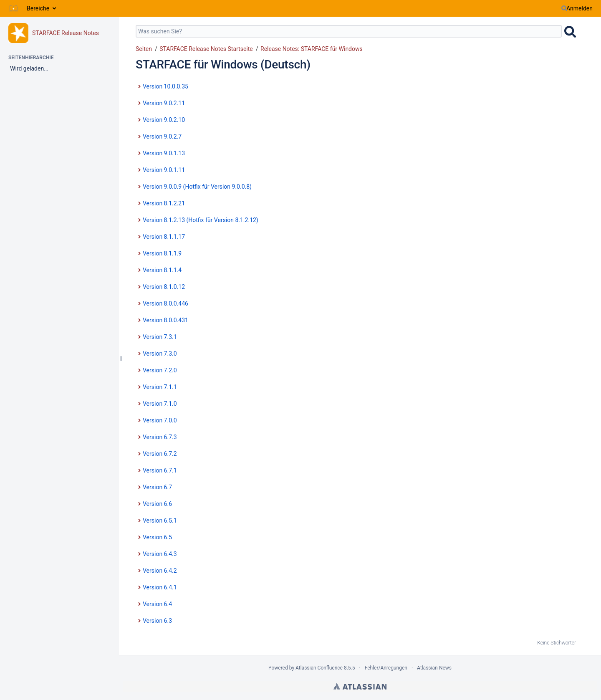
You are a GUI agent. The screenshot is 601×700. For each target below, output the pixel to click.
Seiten (144, 49)
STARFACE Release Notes (66, 33)
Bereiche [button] (38, 8)
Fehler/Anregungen (386, 668)
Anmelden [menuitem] (580, 8)
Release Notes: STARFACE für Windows (312, 49)
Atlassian (360, 686)
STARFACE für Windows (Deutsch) (223, 64)
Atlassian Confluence (319, 668)
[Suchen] (564, 8)
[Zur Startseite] (13, 8)
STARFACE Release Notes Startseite (206, 49)
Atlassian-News (434, 668)
